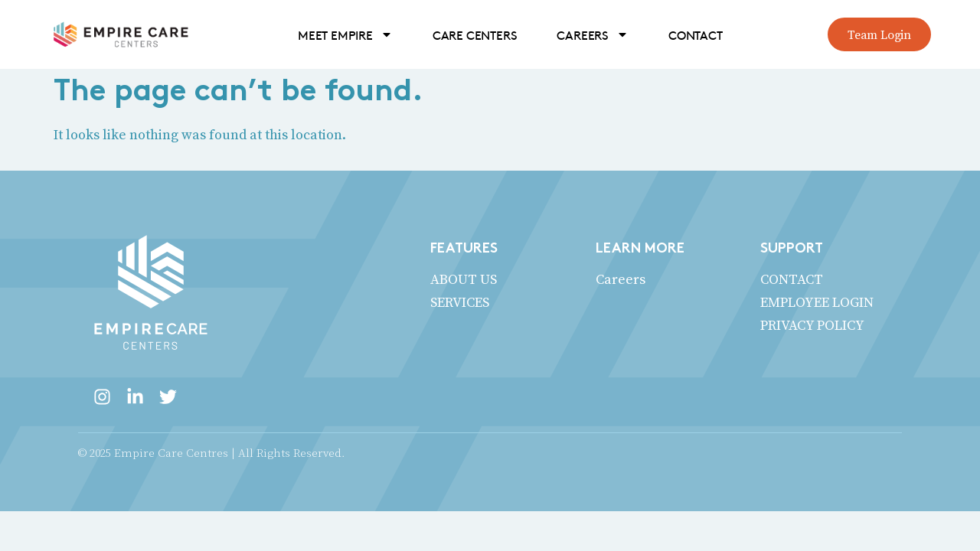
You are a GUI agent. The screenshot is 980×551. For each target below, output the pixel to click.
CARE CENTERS (475, 34)
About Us (464, 279)
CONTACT (696, 34)
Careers (621, 279)
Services (460, 302)
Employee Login (817, 302)
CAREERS (593, 34)
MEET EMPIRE (345, 34)
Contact (792, 279)
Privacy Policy (812, 325)
